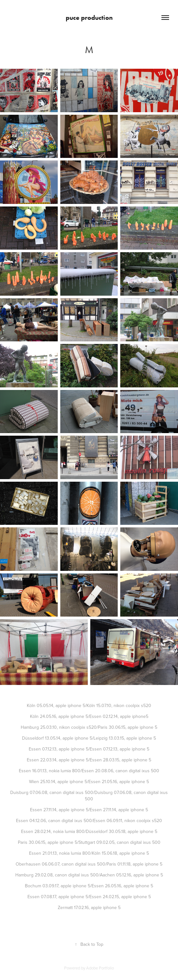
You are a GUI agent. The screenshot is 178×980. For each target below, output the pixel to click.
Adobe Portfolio (100, 968)
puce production (89, 18)
